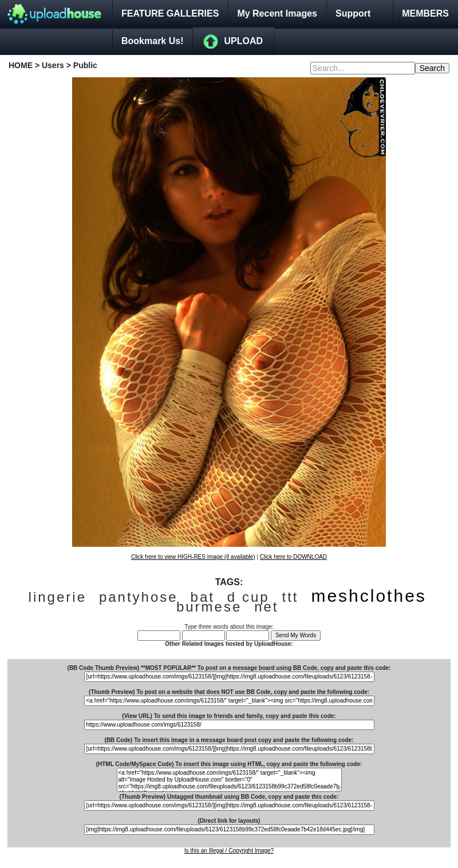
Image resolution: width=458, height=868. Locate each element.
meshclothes (368, 596)
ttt (290, 597)
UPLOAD (243, 41)
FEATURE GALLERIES (170, 13)
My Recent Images (277, 13)
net (266, 607)
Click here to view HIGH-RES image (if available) (193, 557)
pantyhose (139, 597)
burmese (209, 607)
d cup (248, 597)
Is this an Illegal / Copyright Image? (229, 851)
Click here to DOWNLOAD (293, 557)
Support (353, 13)
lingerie (58, 597)
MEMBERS (425, 13)
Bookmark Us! (152, 41)
